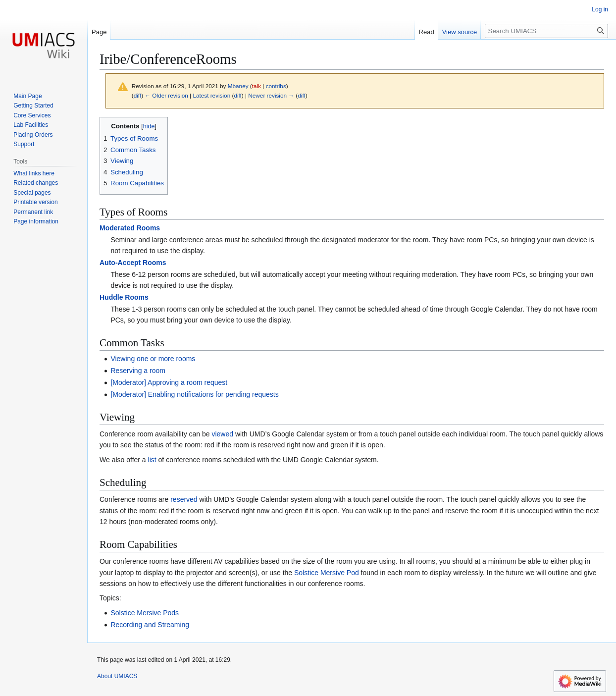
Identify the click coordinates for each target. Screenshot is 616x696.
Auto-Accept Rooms (133, 263)
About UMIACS (117, 676)
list (152, 460)
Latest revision (211, 95)
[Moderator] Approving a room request (169, 382)
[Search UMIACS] (546, 31)
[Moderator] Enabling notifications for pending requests (194, 394)
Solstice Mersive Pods (145, 613)
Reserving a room (138, 371)
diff (137, 95)
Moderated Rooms (130, 228)
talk (257, 86)
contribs (276, 86)
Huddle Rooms (124, 297)
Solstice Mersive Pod (327, 573)
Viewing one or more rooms (153, 359)
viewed (222, 434)
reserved (184, 499)
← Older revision (166, 95)
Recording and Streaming (150, 625)
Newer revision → (271, 95)
